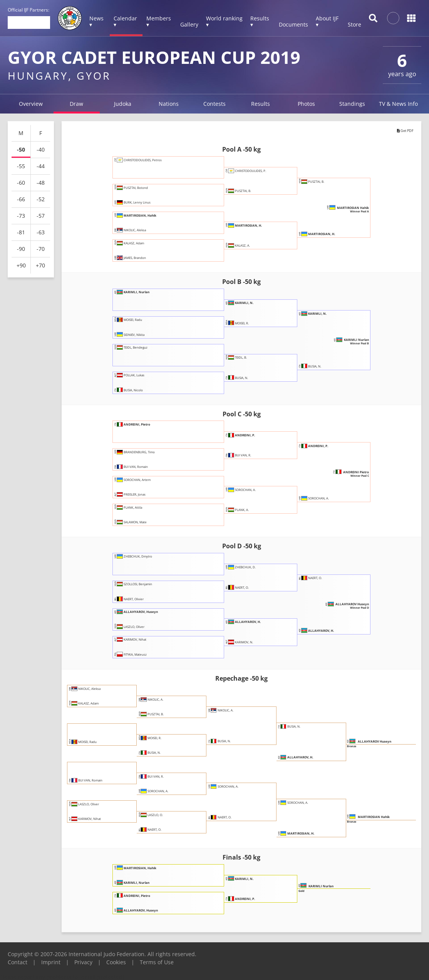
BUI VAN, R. (247, 455)
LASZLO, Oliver (139, 626)
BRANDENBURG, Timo (147, 455)
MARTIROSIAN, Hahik (149, 219)
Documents (293, 24)
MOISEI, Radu (138, 323)
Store (354, 24)
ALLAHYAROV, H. (254, 625)
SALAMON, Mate (142, 522)
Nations (169, 104)
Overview (31, 104)
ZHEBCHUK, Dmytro (145, 560)
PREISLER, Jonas (141, 494)
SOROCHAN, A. (251, 493)
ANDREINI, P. (250, 438)
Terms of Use (157, 962)
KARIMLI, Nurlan (143, 296)
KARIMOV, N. (249, 642)
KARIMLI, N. (248, 306)
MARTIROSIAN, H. (256, 229)
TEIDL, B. (244, 361)
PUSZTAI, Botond (142, 191)
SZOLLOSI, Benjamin (146, 588)
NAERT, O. (245, 588)
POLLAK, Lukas (140, 379)
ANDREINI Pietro (342, 475)
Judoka (123, 104)
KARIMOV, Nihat (141, 643)
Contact (18, 962)
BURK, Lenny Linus (144, 202)
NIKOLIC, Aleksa (141, 230)
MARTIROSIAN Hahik (337, 210)
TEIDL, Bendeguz (142, 351)
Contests (214, 104)
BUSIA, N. (244, 378)
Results (261, 104)
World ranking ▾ (224, 21)
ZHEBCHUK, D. (250, 571)
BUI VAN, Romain (142, 467)
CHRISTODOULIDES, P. (259, 174)
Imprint (51, 962)
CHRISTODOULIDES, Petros (153, 163)
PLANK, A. (245, 510)
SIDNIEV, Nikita (140, 335)
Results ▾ (260, 21)
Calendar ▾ (125, 21)
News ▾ (96, 21)
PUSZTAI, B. (247, 191)
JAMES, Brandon (141, 258)
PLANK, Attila (137, 511)
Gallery (189, 24)
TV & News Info (398, 104)
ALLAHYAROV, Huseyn (150, 615)
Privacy (83, 962)
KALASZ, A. (246, 245)
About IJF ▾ (327, 21)
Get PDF (401, 132)
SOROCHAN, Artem (144, 483)
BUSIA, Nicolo (138, 390)
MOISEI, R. (246, 323)
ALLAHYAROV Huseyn (336, 607)
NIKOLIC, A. (159, 703)
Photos (306, 104)
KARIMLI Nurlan (343, 342)
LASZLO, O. (159, 818)
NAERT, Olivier (139, 599)
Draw (76, 104)
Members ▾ (159, 21)
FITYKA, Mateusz (141, 654)
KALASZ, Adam (139, 246)
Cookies (116, 962)
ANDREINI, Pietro (144, 427)
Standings (352, 104)
